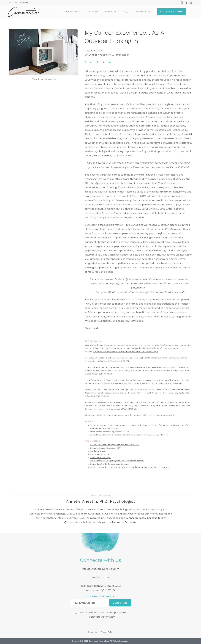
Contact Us (140, 12)
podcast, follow (156, 518)
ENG (11, 3)
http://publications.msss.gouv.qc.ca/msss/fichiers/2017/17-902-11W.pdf (126, 352)
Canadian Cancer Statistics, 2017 (105, 448)
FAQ (125, 12)
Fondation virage (98, 451)
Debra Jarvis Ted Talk (100, 454)
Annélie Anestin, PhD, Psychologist (100, 501)
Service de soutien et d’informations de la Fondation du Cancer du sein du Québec (130, 467)
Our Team (93, 12)
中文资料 (24, 3)
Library (109, 12)
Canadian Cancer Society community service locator (115, 445)
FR (16, 3)
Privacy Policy (107, 632)
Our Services (70, 12)
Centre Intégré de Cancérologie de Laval (109, 464)
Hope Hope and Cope (100, 458)
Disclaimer (93, 632)
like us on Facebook (124, 522)
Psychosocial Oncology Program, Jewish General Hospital (117, 461)
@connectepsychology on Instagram (86, 522)
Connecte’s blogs (136, 518)
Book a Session (172, 12)
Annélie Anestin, (98, 55)
